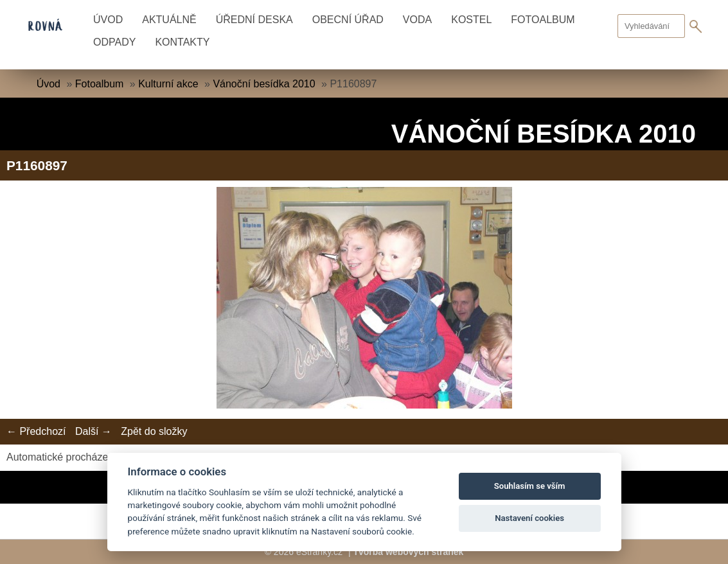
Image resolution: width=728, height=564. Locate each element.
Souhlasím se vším (530, 486)
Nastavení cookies (529, 518)
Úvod (108, 20)
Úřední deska (254, 20)
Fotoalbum (543, 20)
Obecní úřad (348, 20)
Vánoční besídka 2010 (264, 84)
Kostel (471, 20)
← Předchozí (36, 431)
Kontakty (182, 42)
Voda (417, 20)
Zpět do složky (154, 431)
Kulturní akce (168, 84)
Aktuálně (169, 20)
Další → (93, 431)
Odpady (114, 42)
